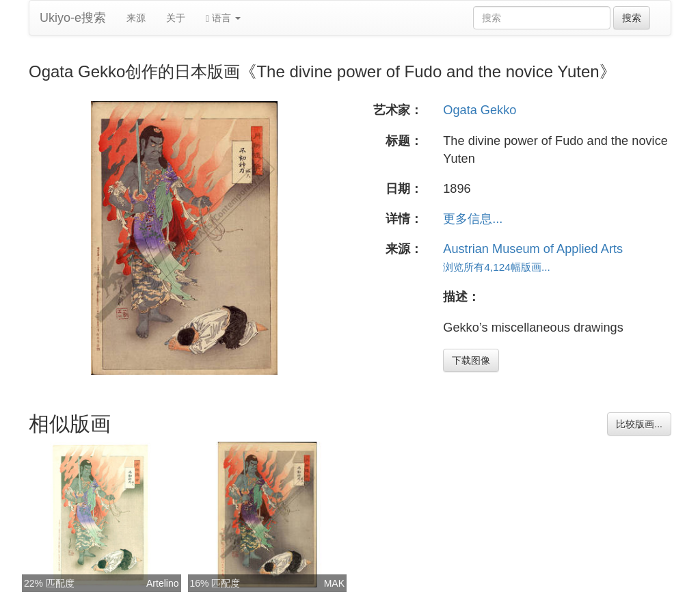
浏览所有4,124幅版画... (497, 267)
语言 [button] (223, 18)
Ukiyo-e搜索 (73, 18)
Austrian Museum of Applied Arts (533, 249)
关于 (176, 18)
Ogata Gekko (480, 110)
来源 (136, 18)
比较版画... (639, 424)
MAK (334, 583)
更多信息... (473, 219)
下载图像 (471, 360)
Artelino (162, 583)
